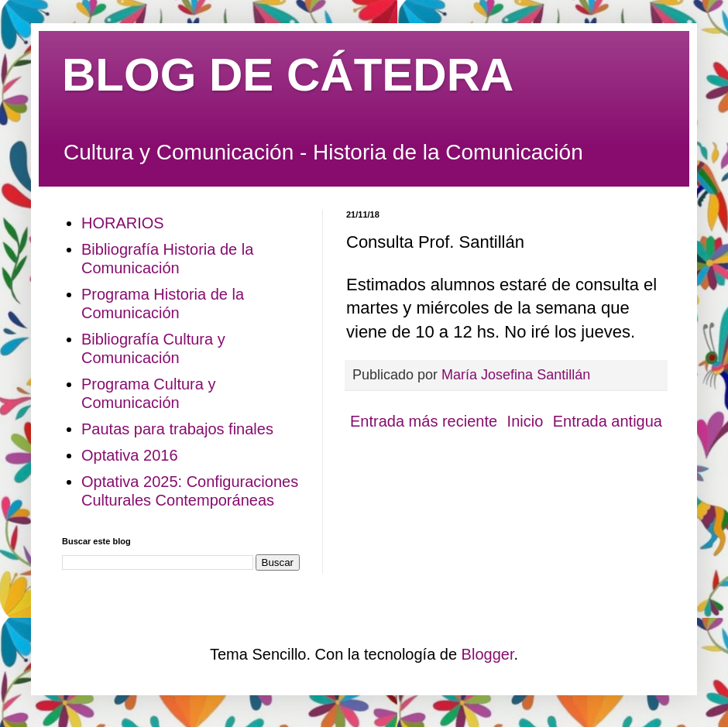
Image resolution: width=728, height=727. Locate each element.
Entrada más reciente (424, 421)
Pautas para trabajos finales (177, 429)
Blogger (488, 654)
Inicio (525, 421)
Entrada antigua (608, 421)
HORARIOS (123, 223)
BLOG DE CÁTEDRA (288, 75)
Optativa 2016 (130, 455)
